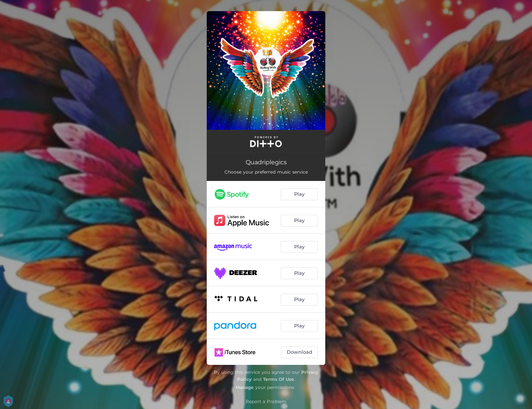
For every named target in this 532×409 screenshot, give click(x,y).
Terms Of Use (279, 379)
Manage (245, 387)
